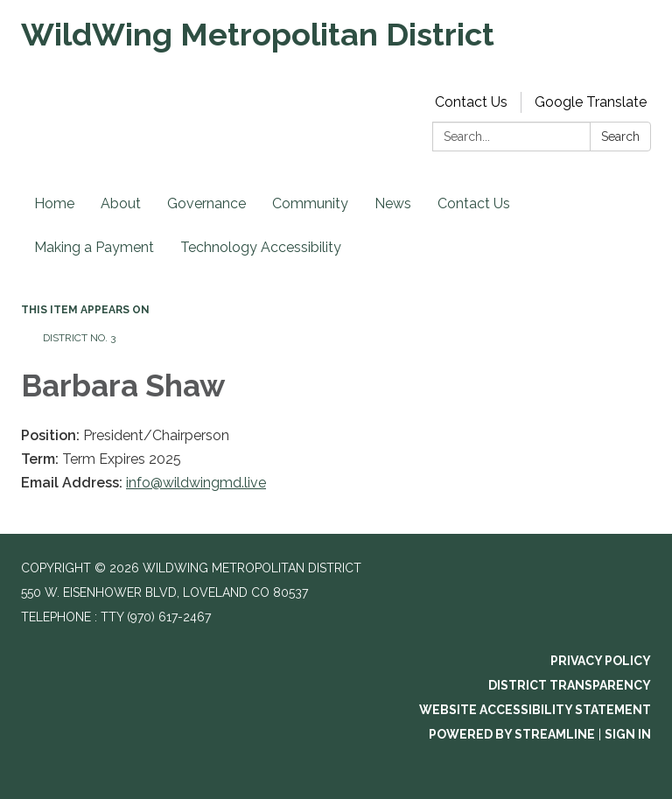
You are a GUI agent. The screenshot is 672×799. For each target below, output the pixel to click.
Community (310, 203)
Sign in (628, 734)
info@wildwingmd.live (196, 483)
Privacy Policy (601, 661)
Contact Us (471, 102)
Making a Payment (94, 247)
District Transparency (570, 685)
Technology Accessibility (261, 247)
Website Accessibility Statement (535, 710)
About (121, 203)
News (393, 203)
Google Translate (591, 102)
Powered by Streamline (512, 734)
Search (620, 137)
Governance (206, 203)
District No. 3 (79, 338)
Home (54, 203)
